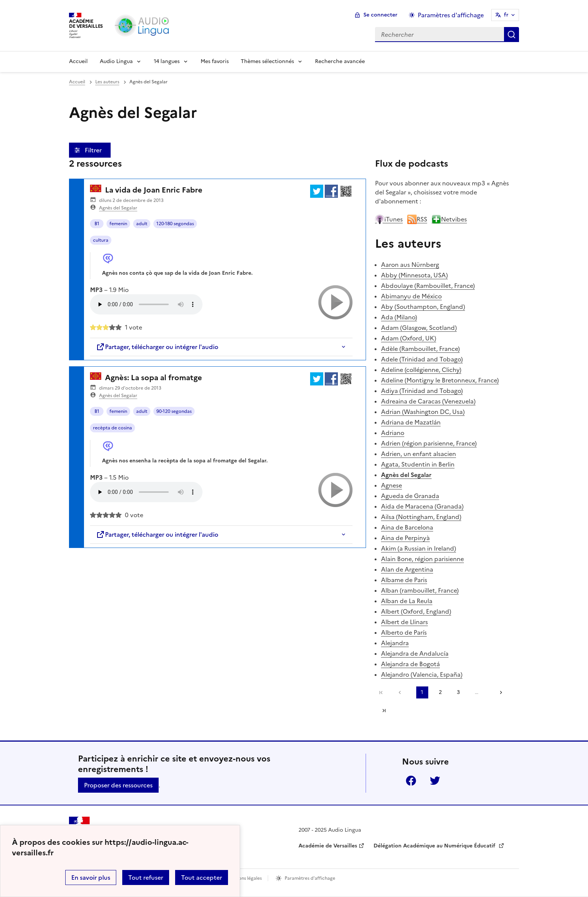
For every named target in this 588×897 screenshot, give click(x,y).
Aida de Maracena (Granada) (422, 506)
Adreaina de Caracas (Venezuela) (428, 401)
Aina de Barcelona (407, 527)
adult (142, 224)
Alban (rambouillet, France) (420, 590)
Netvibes (449, 219)
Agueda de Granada (410, 496)
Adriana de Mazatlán (411, 422)
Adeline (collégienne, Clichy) (421, 370)
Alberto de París (404, 632)
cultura (101, 240)
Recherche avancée (340, 61)
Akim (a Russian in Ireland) (418, 548)
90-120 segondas (174, 411)
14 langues (167, 61)
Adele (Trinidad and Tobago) (422, 359)
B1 (97, 224)
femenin (118, 224)
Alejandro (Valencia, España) (422, 674)
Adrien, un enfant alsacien (418, 454)
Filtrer (94, 150)
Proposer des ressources (118, 785)
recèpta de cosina (112, 428)
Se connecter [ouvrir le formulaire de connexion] (380, 15)
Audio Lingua (116, 61)
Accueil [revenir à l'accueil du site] (77, 82)
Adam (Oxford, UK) (409, 338)
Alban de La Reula (407, 601)
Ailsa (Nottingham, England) (421, 517)
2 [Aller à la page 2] (440, 692)
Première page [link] (381, 692)
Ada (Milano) (399, 317)
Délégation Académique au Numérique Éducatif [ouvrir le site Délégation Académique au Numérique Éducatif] (435, 846)
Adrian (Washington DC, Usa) (423, 412)
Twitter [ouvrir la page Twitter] (435, 781)
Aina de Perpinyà (405, 538)
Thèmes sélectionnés (267, 61)
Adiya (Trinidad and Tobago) (422, 391)
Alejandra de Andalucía (415, 653)
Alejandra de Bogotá (410, 664)
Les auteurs (107, 82)
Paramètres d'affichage (310, 878)
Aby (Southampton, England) (423, 307)
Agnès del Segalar (118, 208)
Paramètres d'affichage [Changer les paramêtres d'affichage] (451, 15)
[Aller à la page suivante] (498, 692)
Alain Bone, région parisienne (422, 559)
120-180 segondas (175, 224)
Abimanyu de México (411, 296)
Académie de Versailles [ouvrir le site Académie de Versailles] (328, 846)
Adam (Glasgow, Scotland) (419, 328)
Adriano (393, 433)
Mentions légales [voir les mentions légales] (244, 878)
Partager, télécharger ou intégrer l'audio (157, 347)
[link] (402, 692)
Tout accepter (202, 877)
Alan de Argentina (407, 569)
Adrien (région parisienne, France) (429, 443)
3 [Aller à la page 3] (458, 692)
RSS (417, 219)
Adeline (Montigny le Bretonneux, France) (440, 380)
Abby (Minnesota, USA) (414, 275)
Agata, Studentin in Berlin (418, 464)
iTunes (389, 219)
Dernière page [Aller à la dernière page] (384, 710)
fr (506, 15)
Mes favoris (215, 61)
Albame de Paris (404, 580)
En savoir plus (91, 877)
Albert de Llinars (404, 622)
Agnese (391, 485)
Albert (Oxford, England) (416, 611)
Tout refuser (146, 877)
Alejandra (395, 643)
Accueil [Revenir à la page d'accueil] (78, 61)
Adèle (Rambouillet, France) (420, 349)
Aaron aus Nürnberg (410, 265)
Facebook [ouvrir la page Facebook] (411, 781)
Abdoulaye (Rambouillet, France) (428, 286)
